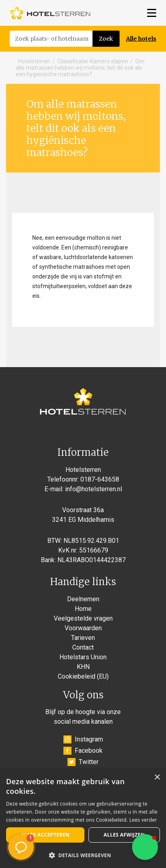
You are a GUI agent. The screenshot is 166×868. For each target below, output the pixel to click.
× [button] (157, 778)
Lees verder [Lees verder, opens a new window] (143, 820)
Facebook (83, 751)
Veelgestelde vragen (83, 618)
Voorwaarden (83, 628)
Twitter (83, 762)
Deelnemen (83, 599)
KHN (83, 667)
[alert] (83, 818)
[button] (145, 847)
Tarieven (83, 638)
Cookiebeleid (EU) (83, 676)
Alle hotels (141, 39)
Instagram (83, 739)
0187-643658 (100, 479)
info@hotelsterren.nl (94, 489)
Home (83, 609)
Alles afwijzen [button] (124, 835)
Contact (83, 647)
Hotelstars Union (83, 657)
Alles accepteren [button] (45, 835)
